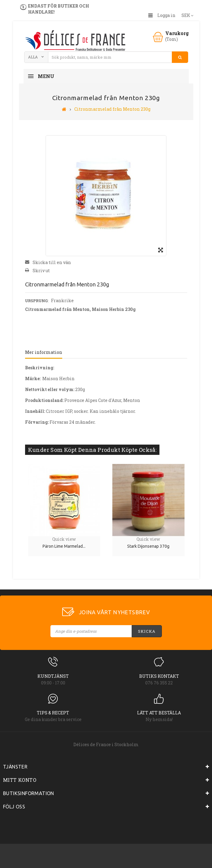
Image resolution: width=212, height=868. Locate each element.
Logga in (166, 15)
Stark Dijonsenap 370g (148, 546)
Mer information (44, 352)
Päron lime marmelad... (64, 546)
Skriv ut (41, 271)
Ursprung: (37, 301)
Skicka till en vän (52, 262)
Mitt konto (20, 780)
